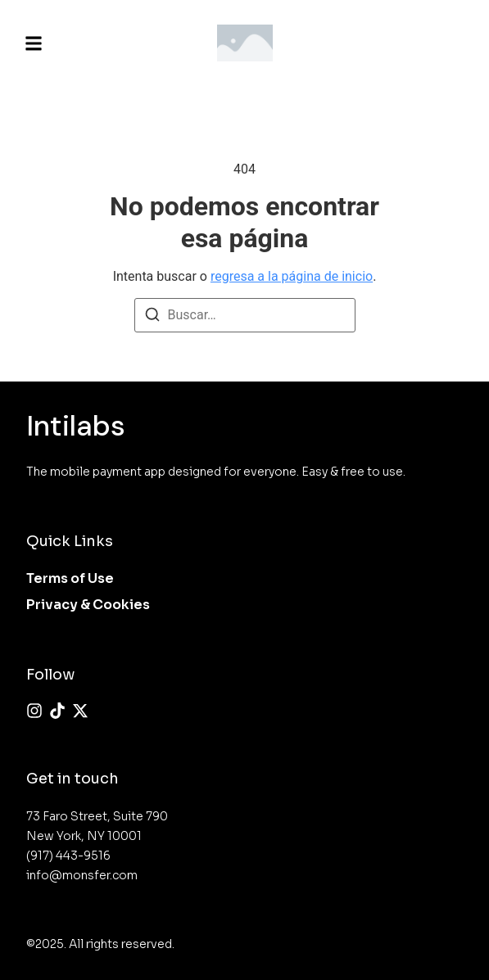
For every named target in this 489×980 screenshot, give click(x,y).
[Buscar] (152, 317)
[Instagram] (34, 711)
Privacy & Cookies (88, 605)
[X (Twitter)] (80, 711)
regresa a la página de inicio (292, 276)
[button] (34, 43)
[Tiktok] (57, 711)
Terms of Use (70, 578)
